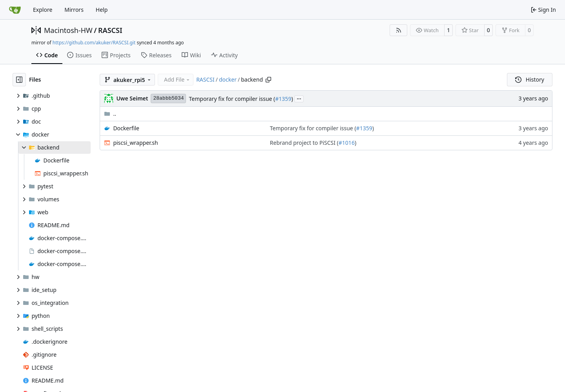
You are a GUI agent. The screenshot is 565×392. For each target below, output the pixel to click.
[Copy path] (268, 80)
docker (228, 79)
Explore (43, 10)
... (299, 98)
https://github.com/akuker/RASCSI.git (94, 43)
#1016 (347, 143)
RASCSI (110, 30)
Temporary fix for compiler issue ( (232, 99)
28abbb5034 (168, 98)
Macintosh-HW (68, 30)
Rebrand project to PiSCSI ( (304, 143)
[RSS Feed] (399, 30)
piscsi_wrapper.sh (135, 143)
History (530, 79)
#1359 (283, 99)
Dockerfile (126, 128)
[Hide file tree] (19, 80)
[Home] (15, 10)
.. (110, 114)
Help (102, 10)
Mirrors (74, 10)
